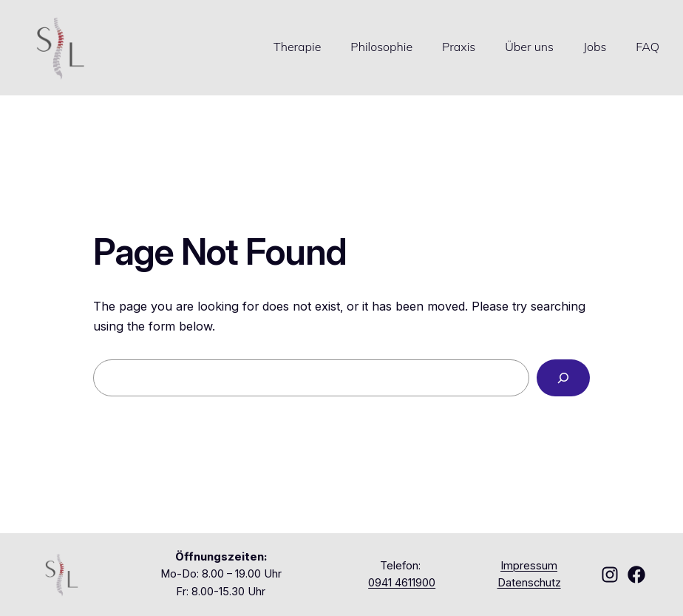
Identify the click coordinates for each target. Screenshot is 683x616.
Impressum (529, 566)
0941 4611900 (402, 583)
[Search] (563, 378)
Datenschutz (529, 583)
